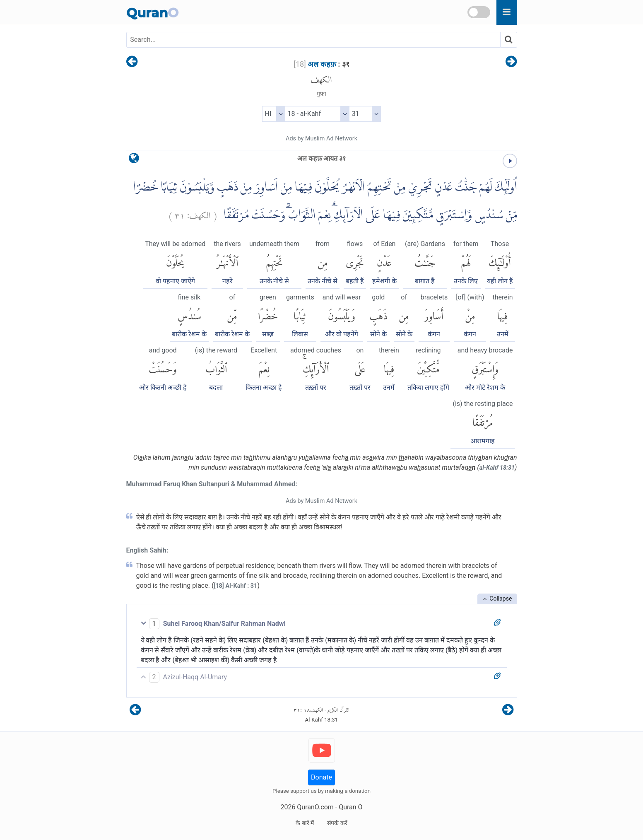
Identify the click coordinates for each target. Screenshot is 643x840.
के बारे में (305, 823)
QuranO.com (315, 807)
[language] (134, 160)
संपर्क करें (337, 823)
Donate (321, 777)
